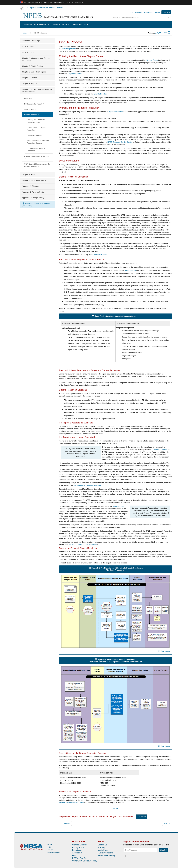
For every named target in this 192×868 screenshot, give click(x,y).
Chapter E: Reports (30, 83)
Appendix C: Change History (33, 198)
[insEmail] (140, 850)
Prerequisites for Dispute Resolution (36, 129)
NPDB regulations (69, 49)
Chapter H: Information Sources (34, 180)
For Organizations (61, 24)
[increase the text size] (160, 33)
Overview (28, 99)
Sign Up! (164, 850)
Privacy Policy (78, 847)
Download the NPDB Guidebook (36, 204)
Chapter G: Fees (29, 174)
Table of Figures (28, 52)
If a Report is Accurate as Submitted (87, 485)
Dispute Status (152, 60)
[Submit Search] (169, 18)
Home (131, 12)
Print (167, 32)
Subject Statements (32, 109)
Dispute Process (32, 114)
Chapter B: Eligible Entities (32, 66)
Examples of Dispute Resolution (37, 157)
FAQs (158, 12)
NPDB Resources (80, 24)
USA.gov (50, 850)
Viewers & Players (80, 845)
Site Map (101, 847)
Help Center (149, 12)
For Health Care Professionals (37, 24)
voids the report (119, 506)
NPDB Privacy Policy (106, 855)
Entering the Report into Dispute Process (36, 121)
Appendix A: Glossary (30, 186)
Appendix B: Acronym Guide (33, 192)
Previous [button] (66, 823)
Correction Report (160, 450)
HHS (49, 847)
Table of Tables (28, 47)
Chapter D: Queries (30, 78)
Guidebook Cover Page (31, 41)
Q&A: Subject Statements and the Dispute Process (37, 165)
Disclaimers (77, 850)
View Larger (164, 651)
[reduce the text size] (156, 33)
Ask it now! (142, 817)
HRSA (49, 844)
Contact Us (102, 845)
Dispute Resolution (34, 135)
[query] (139, 18)
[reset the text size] (158, 33)
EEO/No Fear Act (79, 858)
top (115, 808)
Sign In (166, 12)
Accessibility (77, 853)
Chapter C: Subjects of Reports (34, 72)
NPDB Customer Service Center (120, 142)
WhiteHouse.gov (54, 852)
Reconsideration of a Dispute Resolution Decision (38, 142)
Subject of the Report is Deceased (36, 150)
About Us (139, 12)
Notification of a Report (34, 104)
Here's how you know (74, 2)
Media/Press (103, 850)
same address (130, 270)
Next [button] (167, 823)
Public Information (105, 853)
